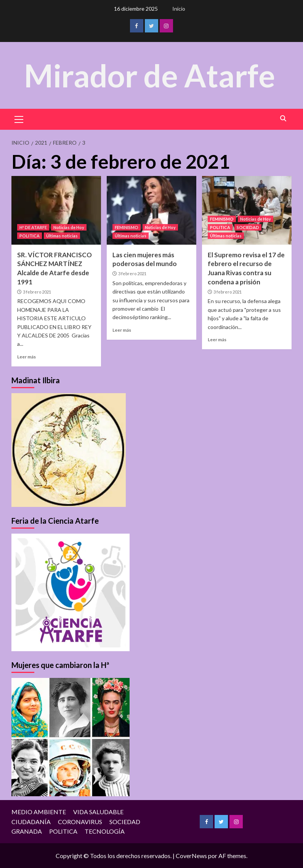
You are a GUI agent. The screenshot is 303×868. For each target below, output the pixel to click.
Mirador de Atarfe (150, 75)
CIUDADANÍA (31, 822)
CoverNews (191, 856)
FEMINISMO (127, 227)
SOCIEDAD (248, 227)
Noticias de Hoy (69, 227)
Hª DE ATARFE (33, 227)
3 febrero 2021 (37, 292)
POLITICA (30, 236)
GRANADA (27, 831)
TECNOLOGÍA (105, 831)
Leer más (26, 357)
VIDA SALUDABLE (98, 812)
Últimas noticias (62, 236)
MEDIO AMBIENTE (39, 812)
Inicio (179, 9)
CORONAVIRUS (80, 822)
